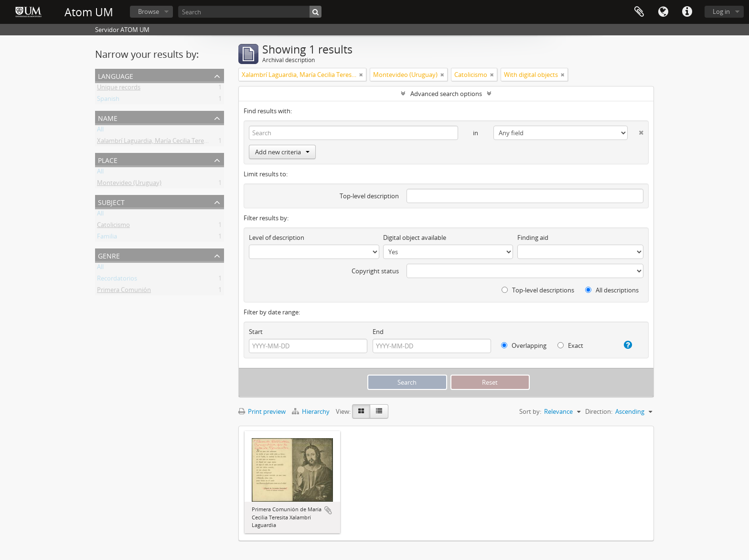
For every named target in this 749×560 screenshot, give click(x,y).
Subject (111, 201)
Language (663, 12)
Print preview (262, 411)
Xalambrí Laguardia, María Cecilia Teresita (155, 142)
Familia (107, 238)
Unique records (119, 89)
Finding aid (533, 237)
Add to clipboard (328, 510)
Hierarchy (311, 411)
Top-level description (369, 196)
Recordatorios (117, 280)
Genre (109, 255)
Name (108, 117)
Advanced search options (446, 94)
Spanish (108, 100)
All (100, 131)
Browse (149, 11)
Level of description (277, 237)
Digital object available (415, 237)
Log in (721, 11)
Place (108, 159)
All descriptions (612, 290)
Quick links (687, 12)
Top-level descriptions (538, 290)
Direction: (599, 411)
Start (256, 332)
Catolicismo (113, 226)
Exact (570, 345)
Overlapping (524, 345)
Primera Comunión (124, 291)
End (378, 332)
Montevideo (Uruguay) (129, 184)
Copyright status (375, 271)
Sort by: (530, 411)
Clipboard (639, 12)
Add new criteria (282, 152)
